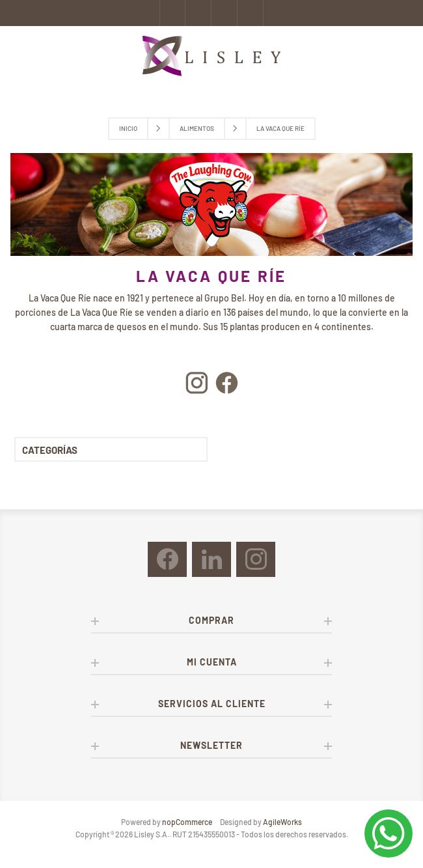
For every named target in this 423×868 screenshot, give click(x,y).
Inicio (128, 128)
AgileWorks (282, 822)
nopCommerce (187, 822)
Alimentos (197, 128)
